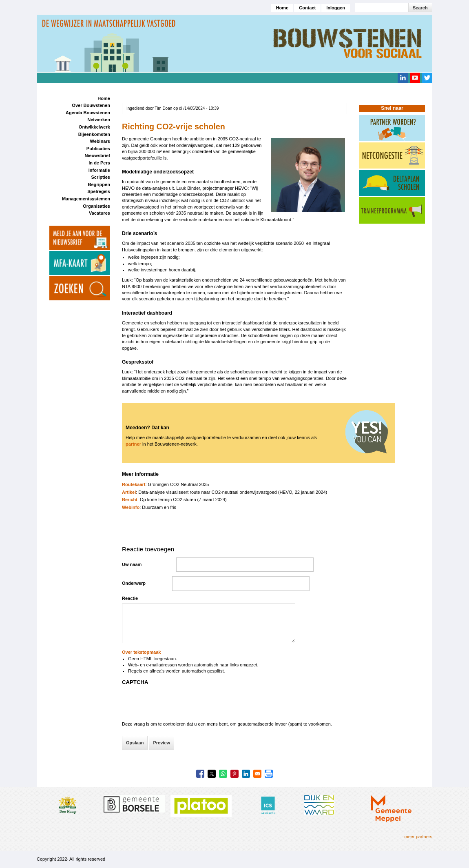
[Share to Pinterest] (234, 774)
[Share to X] (212, 774)
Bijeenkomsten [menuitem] (94, 134)
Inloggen (336, 8)
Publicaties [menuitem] (98, 149)
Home (282, 8)
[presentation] (184, 705)
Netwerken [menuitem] (99, 120)
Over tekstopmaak (141, 652)
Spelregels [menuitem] (99, 191)
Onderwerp (134, 583)
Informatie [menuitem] (99, 170)
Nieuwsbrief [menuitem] (97, 155)
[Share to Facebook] (200, 774)
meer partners (418, 837)
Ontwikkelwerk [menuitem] (94, 127)
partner (133, 444)
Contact (307, 8)
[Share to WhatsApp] (223, 774)
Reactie (130, 598)
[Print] (269, 774)
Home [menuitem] (104, 98)
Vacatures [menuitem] (100, 213)
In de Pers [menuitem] (99, 163)
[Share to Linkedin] (246, 774)
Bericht (130, 499)
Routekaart (134, 484)
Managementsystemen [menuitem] (86, 199)
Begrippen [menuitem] (99, 184)
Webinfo (131, 507)
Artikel (129, 492)
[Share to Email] (257, 774)
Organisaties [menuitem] (96, 206)
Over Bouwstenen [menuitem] (91, 105)
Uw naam (132, 564)
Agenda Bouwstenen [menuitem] (88, 113)
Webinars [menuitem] (100, 141)
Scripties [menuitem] (100, 177)
